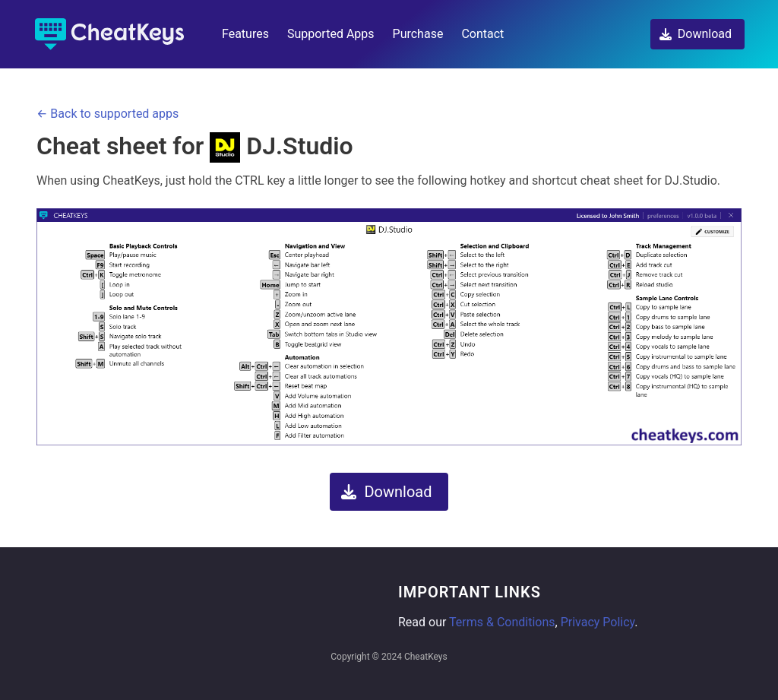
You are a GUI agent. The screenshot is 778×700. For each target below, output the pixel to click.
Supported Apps (331, 34)
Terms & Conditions (502, 622)
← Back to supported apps (108, 114)
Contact (482, 34)
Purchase (418, 34)
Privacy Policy (598, 622)
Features (245, 34)
